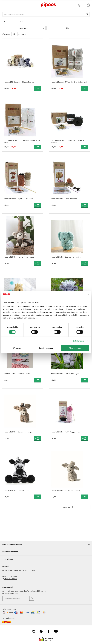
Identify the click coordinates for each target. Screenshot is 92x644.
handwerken (15, 22)
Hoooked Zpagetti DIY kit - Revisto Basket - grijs (69, 82)
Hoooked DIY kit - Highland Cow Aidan (19, 199)
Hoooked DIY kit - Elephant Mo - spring (66, 257)
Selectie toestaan (46, 348)
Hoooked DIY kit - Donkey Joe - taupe (18, 432)
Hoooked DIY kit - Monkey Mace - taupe (19, 257)
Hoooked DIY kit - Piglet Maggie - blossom (67, 432)
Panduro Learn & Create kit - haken (17, 374)
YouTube (57, 631)
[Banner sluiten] (88, 294)
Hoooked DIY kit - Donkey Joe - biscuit (65, 490)
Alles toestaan (75, 348)
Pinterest (42, 631)
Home (6, 22)
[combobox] (46, 14)
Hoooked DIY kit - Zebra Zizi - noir (17, 490)
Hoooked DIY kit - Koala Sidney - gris (65, 374)
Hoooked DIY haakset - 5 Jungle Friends (19, 82)
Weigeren (17, 348)
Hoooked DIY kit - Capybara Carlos (64, 199)
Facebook (50, 631)
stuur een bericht (11, 579)
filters (68, 28)
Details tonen (79, 341)
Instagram (35, 631)
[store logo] (48, 5)
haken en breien (28, 22)
